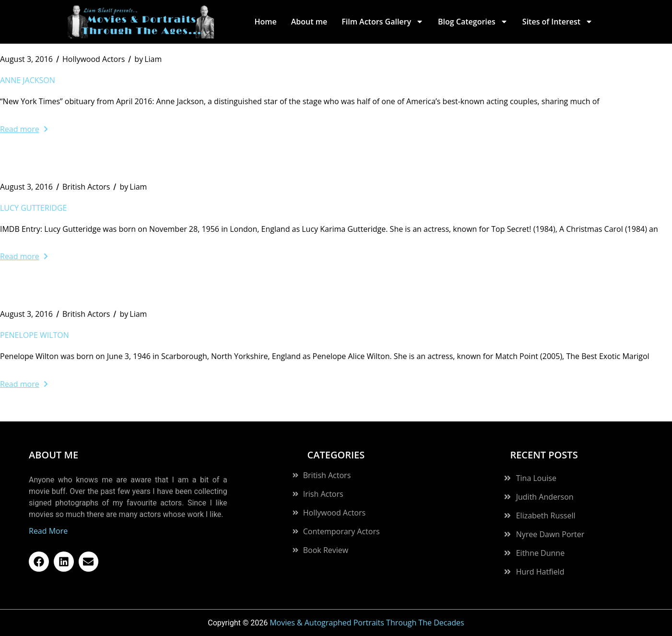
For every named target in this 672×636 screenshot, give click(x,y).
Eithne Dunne (540, 553)
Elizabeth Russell (546, 516)
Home (265, 22)
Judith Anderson (545, 497)
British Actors (86, 187)
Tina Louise (536, 478)
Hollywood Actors (94, 59)
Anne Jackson (28, 80)
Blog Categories (473, 22)
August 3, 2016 (26, 59)
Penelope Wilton (35, 335)
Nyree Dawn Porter (550, 534)
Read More (48, 531)
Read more (24, 129)
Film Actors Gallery (383, 22)
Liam (148, 59)
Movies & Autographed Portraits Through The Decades (367, 623)
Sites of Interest (558, 22)
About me (309, 22)
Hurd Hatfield (540, 572)
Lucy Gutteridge (33, 208)
